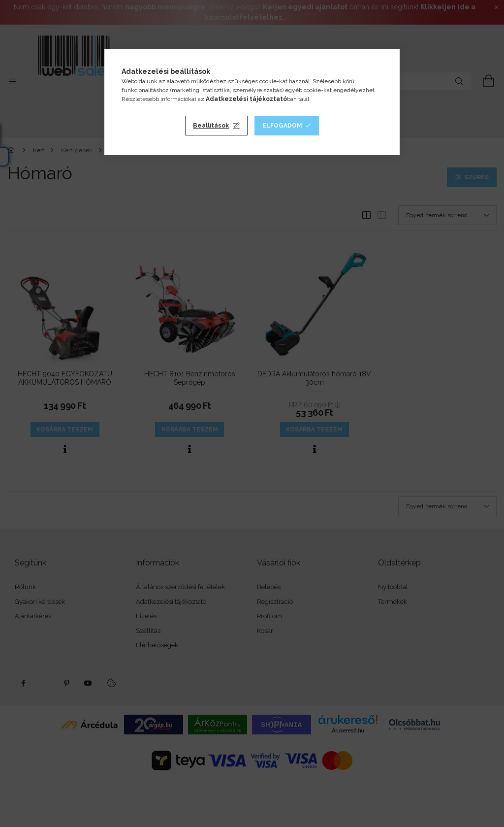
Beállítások (211, 126)
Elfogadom (282, 126)
